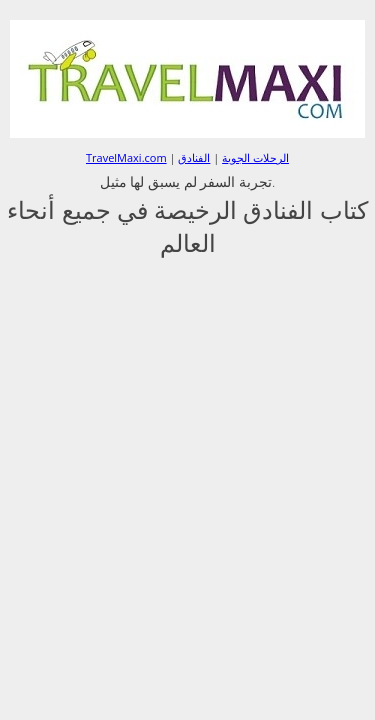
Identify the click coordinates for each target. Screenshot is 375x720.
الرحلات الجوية (255, 157)
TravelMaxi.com (126, 157)
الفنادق (194, 157)
